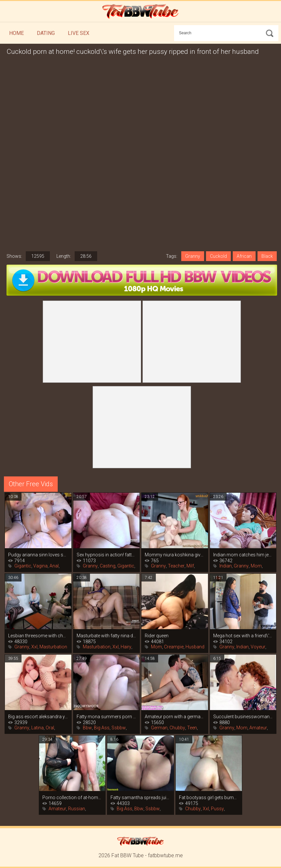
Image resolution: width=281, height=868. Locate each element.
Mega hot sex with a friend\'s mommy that (243, 636)
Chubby (177, 728)
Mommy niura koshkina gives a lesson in (175, 555)
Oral (50, 728)
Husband (195, 647)
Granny (193, 256)
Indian (226, 566)
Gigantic (23, 566)
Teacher (176, 566)
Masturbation (53, 647)
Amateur (258, 728)
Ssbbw (119, 728)
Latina (37, 728)
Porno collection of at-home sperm (72, 798)
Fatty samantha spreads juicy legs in (140, 798)
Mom (256, 566)
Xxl (34, 647)
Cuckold (218, 256)
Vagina (40, 566)
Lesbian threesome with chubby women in (38, 636)
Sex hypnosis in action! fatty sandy (107, 555)
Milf (190, 566)
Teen (192, 728)
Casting (108, 566)
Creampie (174, 647)
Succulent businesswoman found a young (243, 717)
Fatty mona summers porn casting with (107, 717)
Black (267, 256)
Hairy (126, 647)
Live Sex (79, 33)
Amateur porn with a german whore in (175, 717)
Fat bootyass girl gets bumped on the (209, 798)
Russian (77, 809)
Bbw (87, 728)
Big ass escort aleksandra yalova (38, 717)
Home (16, 33)
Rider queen (157, 636)
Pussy (217, 809)
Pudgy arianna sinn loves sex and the (38, 555)
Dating (46, 33)
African (244, 256)
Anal (54, 566)
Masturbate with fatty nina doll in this (107, 636)
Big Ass (102, 728)
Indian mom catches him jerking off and (243, 555)
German (159, 728)
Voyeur (258, 647)
